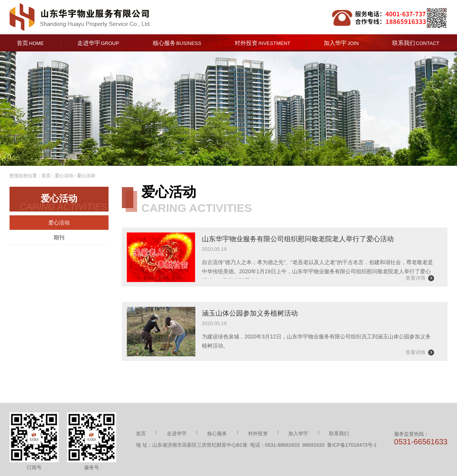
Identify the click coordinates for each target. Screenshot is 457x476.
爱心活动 (64, 176)
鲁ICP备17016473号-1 (352, 445)
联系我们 (416, 43)
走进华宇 (98, 43)
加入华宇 (341, 43)
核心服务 (177, 43)
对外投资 (262, 43)
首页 (30, 43)
